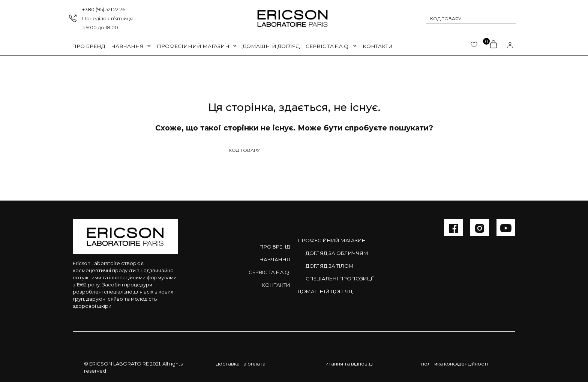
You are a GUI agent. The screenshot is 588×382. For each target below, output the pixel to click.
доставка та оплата (241, 364)
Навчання (131, 46)
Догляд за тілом (330, 266)
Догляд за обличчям (337, 253)
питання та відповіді (348, 364)
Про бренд (88, 46)
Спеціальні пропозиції (340, 279)
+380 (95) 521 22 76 (104, 9)
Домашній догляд (271, 46)
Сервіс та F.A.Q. (331, 46)
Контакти (378, 46)
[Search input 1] (466, 18)
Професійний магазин (332, 240)
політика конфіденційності (454, 364)
